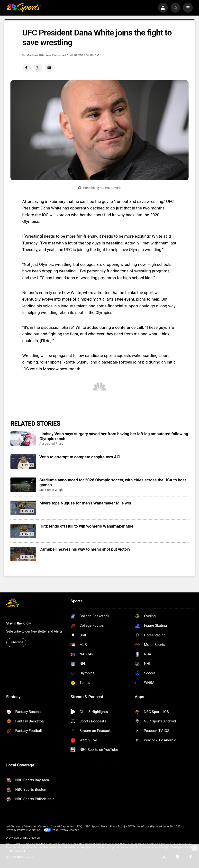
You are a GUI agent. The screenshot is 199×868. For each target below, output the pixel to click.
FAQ (80, 826)
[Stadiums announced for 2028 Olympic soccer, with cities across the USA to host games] (23, 485)
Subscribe (16, 642)
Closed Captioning (63, 826)
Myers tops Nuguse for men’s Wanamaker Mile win (85, 503)
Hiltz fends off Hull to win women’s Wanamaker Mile (86, 526)
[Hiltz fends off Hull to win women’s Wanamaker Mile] (23, 531)
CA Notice (34, 830)
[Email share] (49, 68)
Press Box (116, 826)
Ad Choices (14, 826)
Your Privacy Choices (66, 830)
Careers (43, 826)
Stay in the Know (19, 623)
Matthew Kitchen (38, 55)
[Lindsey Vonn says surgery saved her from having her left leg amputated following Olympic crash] (23, 439)
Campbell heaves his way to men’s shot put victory (85, 549)
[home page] (24, 8)
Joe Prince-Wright (52, 490)
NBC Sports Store (96, 826)
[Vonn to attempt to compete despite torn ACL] (23, 462)
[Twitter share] (38, 68)
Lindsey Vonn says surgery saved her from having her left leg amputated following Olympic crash (114, 436)
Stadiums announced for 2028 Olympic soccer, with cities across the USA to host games (113, 482)
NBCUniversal (32, 838)
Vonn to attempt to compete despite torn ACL (81, 457)
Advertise (29, 826)
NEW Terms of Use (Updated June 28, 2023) (154, 826)
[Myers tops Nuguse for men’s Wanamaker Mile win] (23, 508)
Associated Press (51, 444)
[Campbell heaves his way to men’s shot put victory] (23, 554)
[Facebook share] (27, 68)
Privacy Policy (16, 830)
